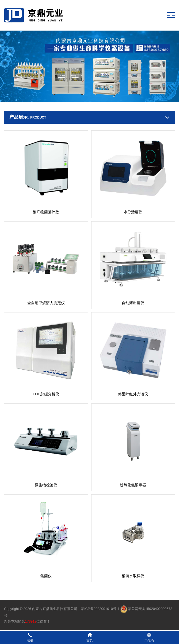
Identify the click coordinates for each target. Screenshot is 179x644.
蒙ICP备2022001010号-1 (100, 609)
